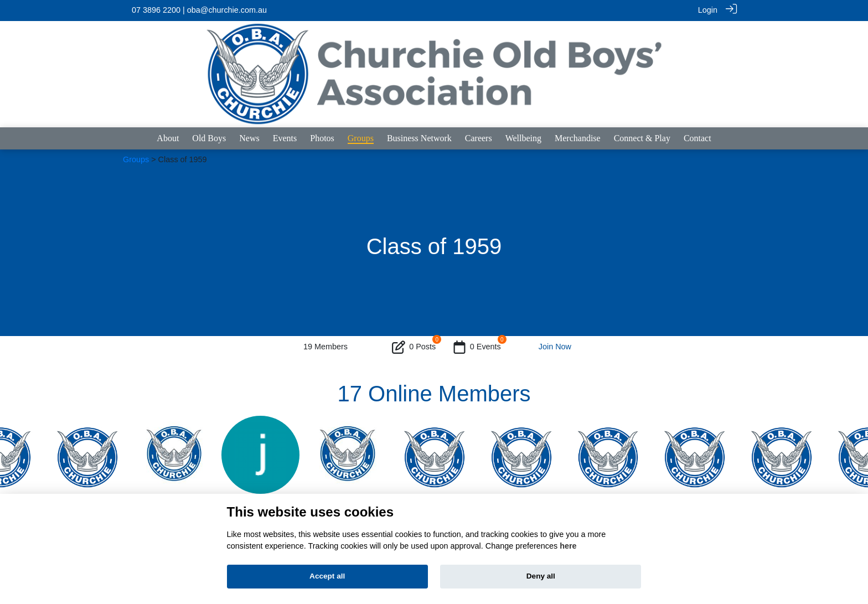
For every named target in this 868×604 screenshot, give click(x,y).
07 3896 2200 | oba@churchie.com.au (199, 10)
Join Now (555, 347)
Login (708, 10)
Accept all (327, 576)
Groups (136, 159)
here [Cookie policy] (568, 546)
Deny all (541, 576)
